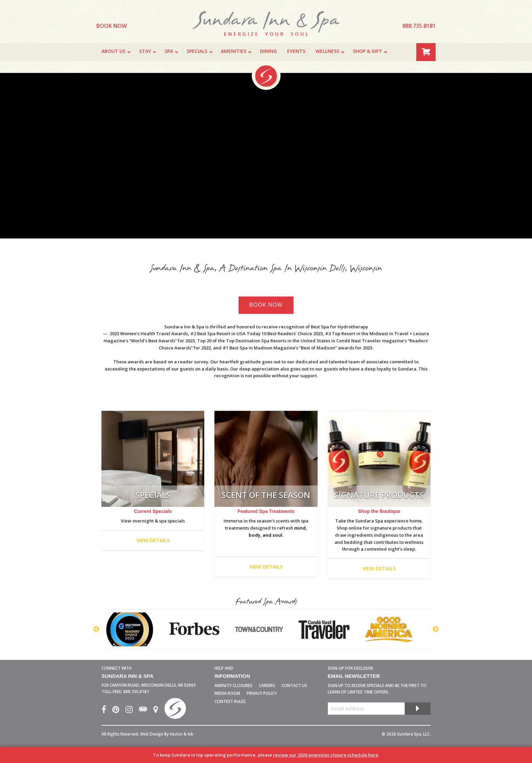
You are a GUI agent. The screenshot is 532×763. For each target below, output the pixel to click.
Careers (267, 685)
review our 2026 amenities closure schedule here (326, 755)
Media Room (227, 693)
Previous (96, 629)
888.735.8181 (136, 692)
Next (436, 629)
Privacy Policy (262, 693)
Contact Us (294, 685)
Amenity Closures (233, 685)
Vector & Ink (182, 734)
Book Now (266, 305)
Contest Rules (230, 701)
